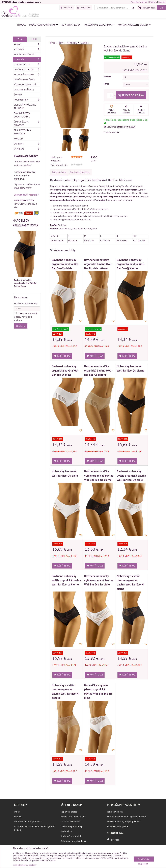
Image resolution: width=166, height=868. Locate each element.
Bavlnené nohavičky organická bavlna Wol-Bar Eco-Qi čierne (131, 264)
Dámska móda (28, 64)
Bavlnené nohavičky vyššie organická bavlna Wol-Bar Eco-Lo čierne (66, 580)
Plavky (28, 44)
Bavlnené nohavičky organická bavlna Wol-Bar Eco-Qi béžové (98, 370)
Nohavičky (28, 59)
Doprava (153, 2)
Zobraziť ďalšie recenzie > (26, 195)
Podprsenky (28, 100)
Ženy (20, 39)
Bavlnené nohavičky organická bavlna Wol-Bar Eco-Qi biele (65, 370)
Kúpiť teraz (62, 356)
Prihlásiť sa (67, 7)
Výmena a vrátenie (139, 2)
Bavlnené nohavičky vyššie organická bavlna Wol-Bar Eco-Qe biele (131, 475)
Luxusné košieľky (24, 90)
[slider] (77, 157)
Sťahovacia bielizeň (25, 85)
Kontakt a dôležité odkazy (134, 25)
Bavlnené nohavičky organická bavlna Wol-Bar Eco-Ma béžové (98, 264)
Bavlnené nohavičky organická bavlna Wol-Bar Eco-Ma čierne (25, 283)
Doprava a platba (71, 25)
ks (112, 96)
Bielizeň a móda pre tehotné (25, 106)
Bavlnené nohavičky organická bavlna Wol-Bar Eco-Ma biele (65, 264)
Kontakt (162, 2)
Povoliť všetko (144, 859)
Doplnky (28, 144)
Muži (34, 39)
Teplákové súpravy (25, 54)
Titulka (21, 25)
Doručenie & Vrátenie (80, 172)
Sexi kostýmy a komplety (22, 132)
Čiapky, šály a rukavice (28, 123)
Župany (18, 95)
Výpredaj (28, 149)
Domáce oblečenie (24, 80)
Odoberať (21, 326)
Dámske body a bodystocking (22, 115)
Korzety (19, 139)
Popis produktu (59, 172)
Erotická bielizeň (28, 74)
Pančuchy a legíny (28, 69)
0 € (161, 8)
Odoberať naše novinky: (26, 303)
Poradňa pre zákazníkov (99, 25)
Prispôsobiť (143, 864)
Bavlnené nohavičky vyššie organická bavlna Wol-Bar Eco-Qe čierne (99, 475)
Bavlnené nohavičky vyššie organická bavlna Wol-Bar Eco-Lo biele (99, 580)
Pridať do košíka (131, 95)
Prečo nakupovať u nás (44, 25)
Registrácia (84, 7)
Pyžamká (28, 49)
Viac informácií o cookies (24, 865)
